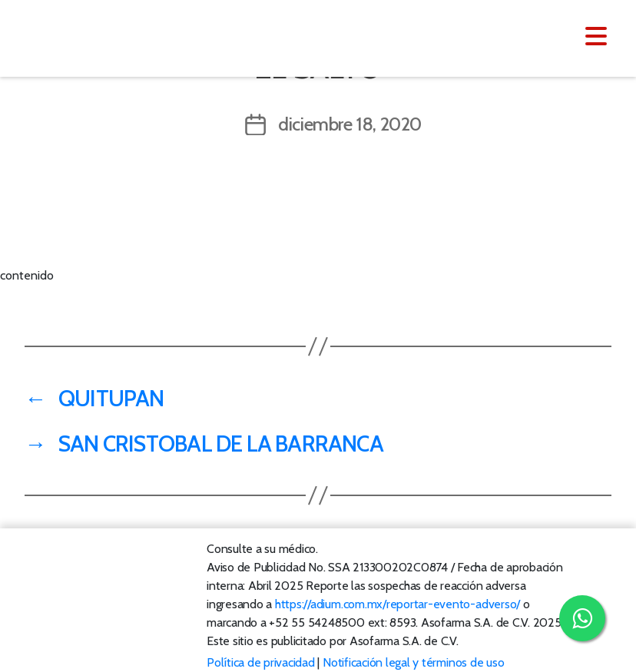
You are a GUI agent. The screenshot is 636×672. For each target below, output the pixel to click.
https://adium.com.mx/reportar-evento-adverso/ (397, 604)
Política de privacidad (261, 662)
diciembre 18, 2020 (350, 124)
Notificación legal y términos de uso (413, 662)
